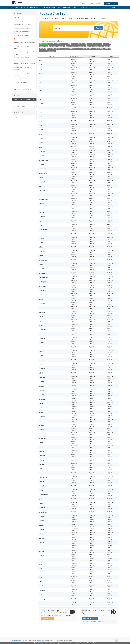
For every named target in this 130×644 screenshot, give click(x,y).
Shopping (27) (107, 49)
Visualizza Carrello (111, 3)
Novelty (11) (81, 49)
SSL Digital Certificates (20, 82)
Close (95, 643)
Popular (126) (44, 44)
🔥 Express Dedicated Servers (22, 39)
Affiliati (75, 7)
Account (113, 7)
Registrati (98, 3)
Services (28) (98, 49)
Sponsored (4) (75, 44)
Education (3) (53, 46)
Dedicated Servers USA (20, 79)
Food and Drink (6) (71, 46)
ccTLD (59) (58, 44)
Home (16, 7)
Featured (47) (61, 46)
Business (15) (107, 44)
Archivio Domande (49, 7)
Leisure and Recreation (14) (55, 49)
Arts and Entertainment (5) (95, 44)
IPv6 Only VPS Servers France (22, 90)
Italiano (84, 3)
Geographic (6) (82, 46)
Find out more (87, 643)
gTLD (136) (51, 44)
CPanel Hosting (18, 21)
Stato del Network (64, 7)
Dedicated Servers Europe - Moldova (22, 68)
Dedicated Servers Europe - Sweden (24, 64)
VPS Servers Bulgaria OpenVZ (22, 28)
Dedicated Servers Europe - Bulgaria (24, 42)
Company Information (37, 641)
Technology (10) (51, 51)
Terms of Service (17, 641)
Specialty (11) (66, 44)
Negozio (24, 7)
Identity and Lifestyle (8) (103, 46)
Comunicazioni (35, 7)
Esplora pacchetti (48, 619)
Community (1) (44, 46)
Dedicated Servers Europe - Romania (22, 74)
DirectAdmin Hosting (20, 17)
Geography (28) (91, 46)
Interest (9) (43, 49)
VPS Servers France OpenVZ (22, 32)
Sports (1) (43, 51)
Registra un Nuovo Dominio (24, 99)
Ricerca (99, 28)
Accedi (91, 3)
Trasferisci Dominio (24, 103)
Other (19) (83, 44)
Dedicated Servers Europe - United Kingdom (24, 53)
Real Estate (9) (89, 49)
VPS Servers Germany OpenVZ (23, 24)
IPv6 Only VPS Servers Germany (23, 86)
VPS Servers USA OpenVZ (21, 35)
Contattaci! (83, 7)
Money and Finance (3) (70, 49)
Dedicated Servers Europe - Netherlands (22, 59)
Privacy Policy (26, 641)
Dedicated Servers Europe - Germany (22, 47)
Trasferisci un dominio (90, 618)
